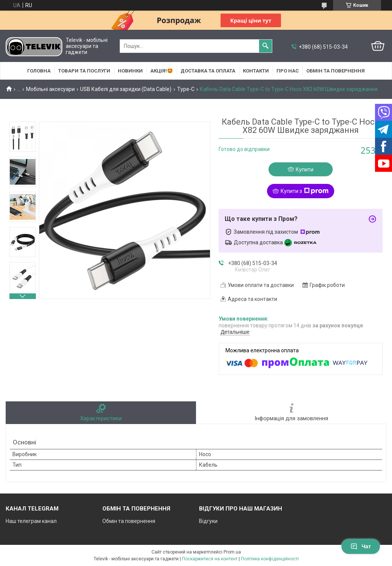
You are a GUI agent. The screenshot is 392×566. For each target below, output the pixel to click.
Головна (39, 71)
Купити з (305, 191)
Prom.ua (232, 552)
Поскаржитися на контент (210, 559)
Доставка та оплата (208, 71)
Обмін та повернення (336, 71)
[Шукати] (265, 46)
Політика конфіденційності (270, 559)
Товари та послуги (84, 71)
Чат (361, 546)
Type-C (186, 89)
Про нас (288, 71)
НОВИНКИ (130, 71)
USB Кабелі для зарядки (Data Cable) (126, 89)
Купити (305, 170)
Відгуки (208, 521)
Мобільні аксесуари (50, 89)
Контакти (256, 71)
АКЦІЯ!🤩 (162, 71)
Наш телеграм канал (31, 521)
